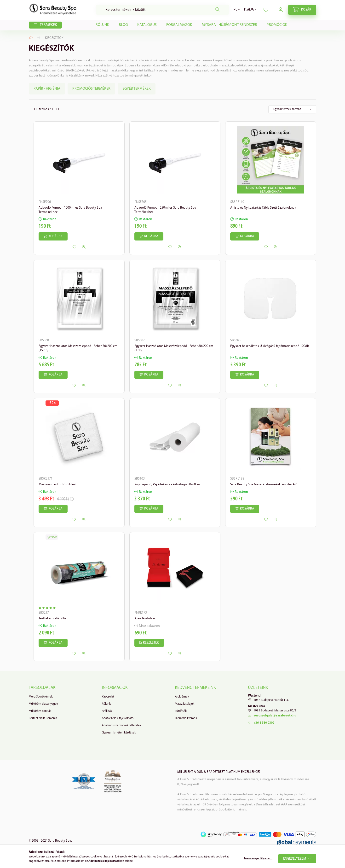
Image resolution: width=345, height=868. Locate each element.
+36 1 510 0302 (264, 723)
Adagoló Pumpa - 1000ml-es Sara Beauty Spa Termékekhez (70, 210)
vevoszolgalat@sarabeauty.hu (275, 716)
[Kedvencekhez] (74, 247)
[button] (45, 25)
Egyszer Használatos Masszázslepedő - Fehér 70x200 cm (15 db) (78, 348)
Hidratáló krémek (186, 718)
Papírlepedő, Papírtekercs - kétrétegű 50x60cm (167, 484)
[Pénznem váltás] (249, 10)
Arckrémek (182, 697)
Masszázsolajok (185, 704)
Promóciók (277, 25)
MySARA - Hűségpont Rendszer (229, 25)
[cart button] (302, 10)
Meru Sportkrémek (41, 697)
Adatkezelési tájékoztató (118, 718)
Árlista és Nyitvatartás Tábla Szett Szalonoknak (263, 208)
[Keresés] (162, 10)
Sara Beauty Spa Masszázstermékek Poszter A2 (263, 484)
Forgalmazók (179, 25)
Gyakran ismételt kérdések (119, 733)
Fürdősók (181, 711)
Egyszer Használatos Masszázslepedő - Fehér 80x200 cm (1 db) (174, 348)
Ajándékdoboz (145, 619)
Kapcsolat (108, 697)
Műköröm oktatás (40, 711)
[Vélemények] (48, 608)
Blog (123, 25)
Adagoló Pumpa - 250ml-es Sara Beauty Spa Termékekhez (165, 210)
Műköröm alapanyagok (43, 704)
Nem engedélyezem (258, 859)
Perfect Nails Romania (43, 718)
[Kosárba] (53, 236)
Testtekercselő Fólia (52, 619)
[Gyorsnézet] (84, 247)
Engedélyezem (295, 859)
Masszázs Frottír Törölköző (57, 484)
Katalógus (147, 25)
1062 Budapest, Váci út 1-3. (271, 700)
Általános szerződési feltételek (121, 725)
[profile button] (266, 10)
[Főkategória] (31, 38)
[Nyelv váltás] (236, 10)
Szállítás (107, 711)
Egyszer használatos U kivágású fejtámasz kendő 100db (270, 346)
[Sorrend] (292, 109)
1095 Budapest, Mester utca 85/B (275, 711)
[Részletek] (149, 643)
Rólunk (102, 25)
